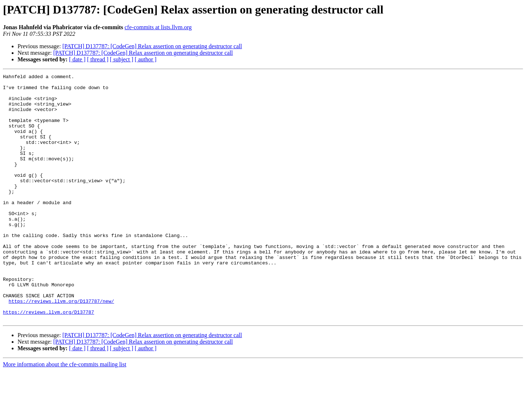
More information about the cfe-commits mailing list (65, 414)
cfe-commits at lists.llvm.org (158, 27)
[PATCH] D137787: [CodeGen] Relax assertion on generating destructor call (152, 46)
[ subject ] (122, 59)
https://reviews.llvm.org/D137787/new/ (62, 347)
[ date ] (77, 59)
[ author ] (146, 59)
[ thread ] (98, 59)
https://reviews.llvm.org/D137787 (49, 360)
